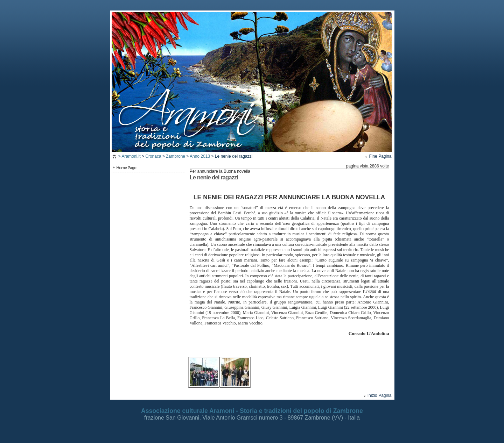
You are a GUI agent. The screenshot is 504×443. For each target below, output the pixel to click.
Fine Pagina (380, 156)
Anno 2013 (200, 156)
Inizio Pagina (380, 395)
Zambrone (176, 156)
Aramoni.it (131, 156)
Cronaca (153, 156)
